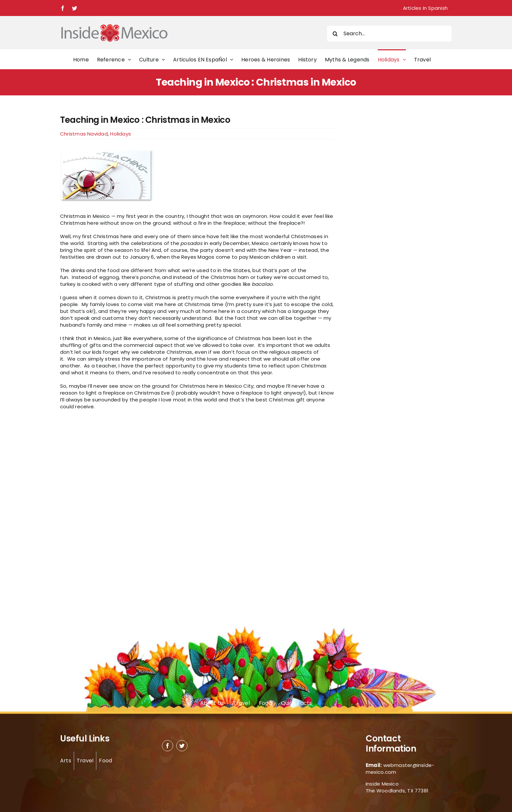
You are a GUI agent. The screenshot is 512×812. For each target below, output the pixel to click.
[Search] (335, 34)
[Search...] (389, 34)
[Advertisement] (384, 213)
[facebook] (168, 746)
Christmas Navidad (84, 134)
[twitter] (182, 746)
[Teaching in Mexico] (197, 176)
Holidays (120, 134)
